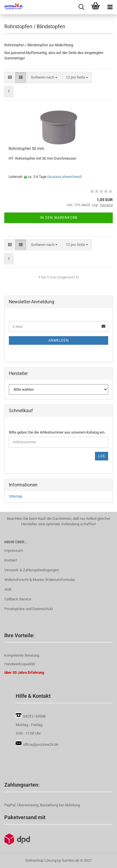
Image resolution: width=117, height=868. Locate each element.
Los (102, 456)
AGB (8, 589)
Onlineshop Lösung (41, 860)
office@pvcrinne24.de (41, 744)
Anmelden (59, 340)
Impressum (14, 551)
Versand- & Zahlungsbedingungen (32, 570)
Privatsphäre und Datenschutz (29, 609)
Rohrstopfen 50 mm (26, 149)
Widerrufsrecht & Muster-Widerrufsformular (40, 580)
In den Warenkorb (59, 218)
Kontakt (11, 560)
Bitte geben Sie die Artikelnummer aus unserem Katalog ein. (57, 432)
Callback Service (18, 599)
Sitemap (16, 496)
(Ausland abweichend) (65, 177)
